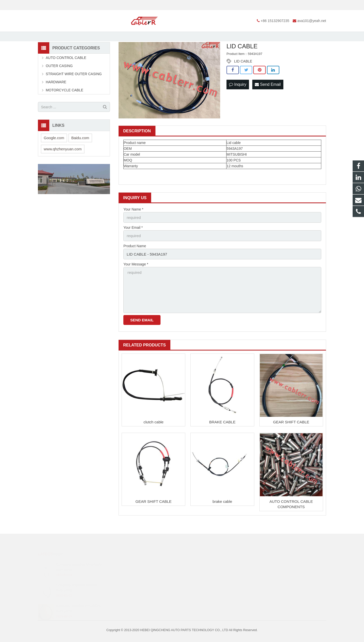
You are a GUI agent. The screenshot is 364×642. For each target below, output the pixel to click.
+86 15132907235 (56, 5)
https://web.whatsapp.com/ (210, 566)
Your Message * (136, 280)
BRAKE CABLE (222, 434)
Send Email (268, 102)
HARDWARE (56, 100)
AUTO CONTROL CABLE (66, 76)
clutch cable (154, 434)
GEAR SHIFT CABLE (291, 434)
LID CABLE (243, 79)
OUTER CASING (59, 84)
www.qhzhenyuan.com (63, 167)
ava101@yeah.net (93, 5)
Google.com (54, 156)
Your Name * (133, 227)
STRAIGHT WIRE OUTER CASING (74, 92)
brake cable (222, 514)
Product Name (135, 262)
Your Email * (133, 245)
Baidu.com (80, 156)
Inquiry (238, 102)
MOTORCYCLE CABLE (64, 108)
